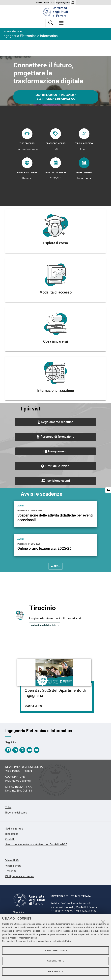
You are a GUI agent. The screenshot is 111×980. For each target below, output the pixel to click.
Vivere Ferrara (13, 866)
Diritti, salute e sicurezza (19, 876)
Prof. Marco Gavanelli (18, 781)
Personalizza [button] (55, 971)
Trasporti (11, 871)
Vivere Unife (12, 860)
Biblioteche (12, 834)
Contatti (10, 839)
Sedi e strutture (14, 829)
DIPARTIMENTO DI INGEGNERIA (24, 767)
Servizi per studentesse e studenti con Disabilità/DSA (36, 844)
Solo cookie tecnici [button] (56, 950)
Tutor (8, 807)
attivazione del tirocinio (43, 625)
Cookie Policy (65, 941)
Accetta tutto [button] (56, 961)
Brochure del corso (16, 813)
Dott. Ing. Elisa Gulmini (19, 791)
